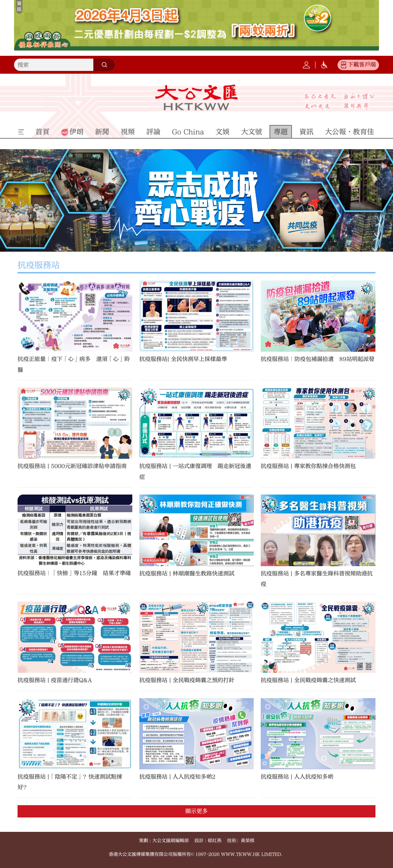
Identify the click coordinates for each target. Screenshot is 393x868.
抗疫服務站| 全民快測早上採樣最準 (183, 359)
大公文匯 (196, 98)
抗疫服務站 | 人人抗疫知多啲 (297, 777)
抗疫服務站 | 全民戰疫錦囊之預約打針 (187, 680)
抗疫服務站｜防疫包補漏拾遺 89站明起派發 (318, 359)
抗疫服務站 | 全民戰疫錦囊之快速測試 (308, 680)
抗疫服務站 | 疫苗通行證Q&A (55, 680)
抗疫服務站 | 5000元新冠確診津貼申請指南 (72, 466)
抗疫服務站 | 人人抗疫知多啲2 (177, 777)
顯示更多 (196, 811)
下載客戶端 (362, 65)
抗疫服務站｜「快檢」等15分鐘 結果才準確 (74, 573)
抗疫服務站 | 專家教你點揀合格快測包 (308, 466)
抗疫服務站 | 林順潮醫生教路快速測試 (187, 574)
